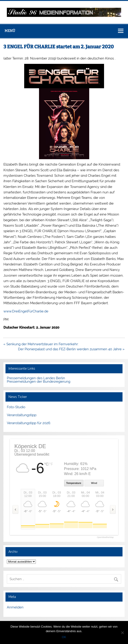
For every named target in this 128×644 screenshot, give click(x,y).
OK (64, 637)
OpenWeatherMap (105, 537)
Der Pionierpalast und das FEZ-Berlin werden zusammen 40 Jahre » (71, 349)
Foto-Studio (16, 407)
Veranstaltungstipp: (22, 415)
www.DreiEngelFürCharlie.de (26, 311)
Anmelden (15, 607)
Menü (10, 31)
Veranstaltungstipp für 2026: (29, 423)
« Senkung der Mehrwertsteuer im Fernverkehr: (41, 344)
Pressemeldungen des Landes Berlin (36, 378)
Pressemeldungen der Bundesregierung (39, 382)
